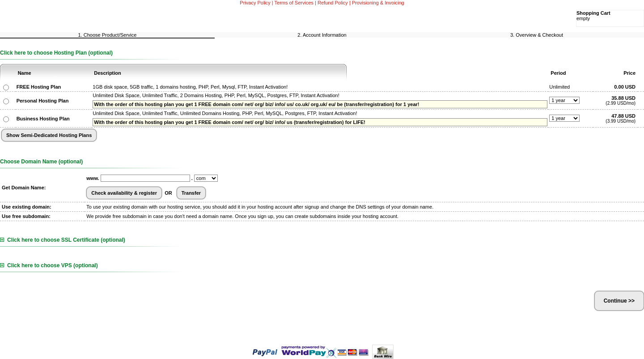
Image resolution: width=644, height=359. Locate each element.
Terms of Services (294, 3)
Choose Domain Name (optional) (41, 162)
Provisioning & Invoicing (378, 3)
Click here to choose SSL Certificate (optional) (63, 240)
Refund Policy (333, 3)
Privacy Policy (255, 3)
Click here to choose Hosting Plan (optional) (56, 53)
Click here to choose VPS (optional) (49, 265)
